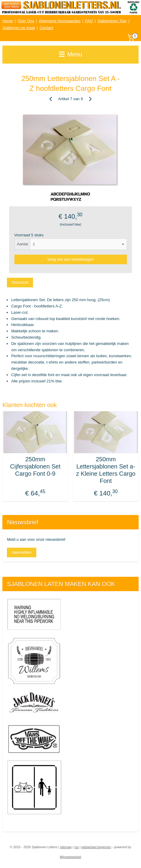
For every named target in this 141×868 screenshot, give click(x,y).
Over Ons (26, 21)
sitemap (66, 847)
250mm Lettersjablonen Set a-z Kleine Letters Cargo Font (106, 470)
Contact (46, 28)
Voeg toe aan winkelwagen (71, 259)
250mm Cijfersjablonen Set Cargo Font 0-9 (35, 466)
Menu (70, 54)
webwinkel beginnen (96, 847)
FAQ (89, 21)
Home (8, 21)
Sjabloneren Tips (112, 21)
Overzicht (20, 282)
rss (77, 847)
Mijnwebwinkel (71, 857)
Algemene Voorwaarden (60, 21)
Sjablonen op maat (19, 28)
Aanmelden (22, 552)
